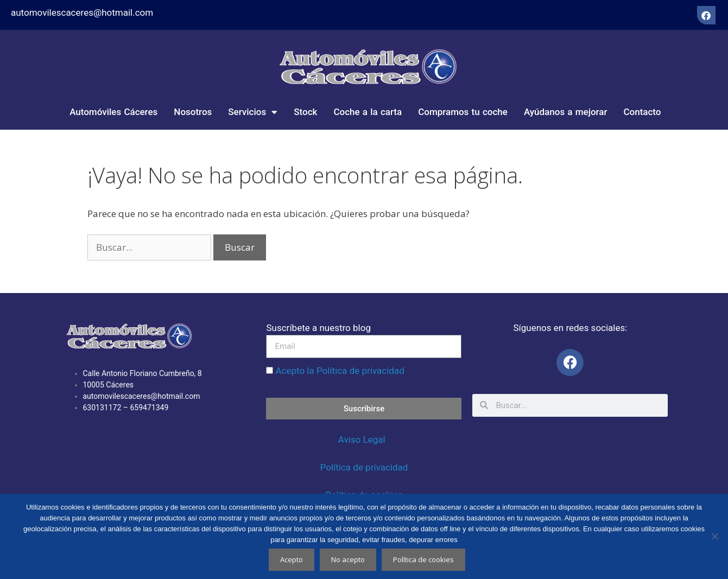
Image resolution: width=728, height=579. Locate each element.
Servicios (253, 112)
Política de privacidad (364, 467)
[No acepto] (714, 536)
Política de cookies (423, 559)
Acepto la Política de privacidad (340, 371)
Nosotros (193, 112)
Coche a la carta (368, 112)
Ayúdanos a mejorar (566, 112)
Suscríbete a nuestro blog (318, 328)
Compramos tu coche (463, 112)
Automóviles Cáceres (113, 112)
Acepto (292, 559)
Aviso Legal (363, 440)
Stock (305, 112)
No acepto (348, 559)
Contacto (642, 112)
